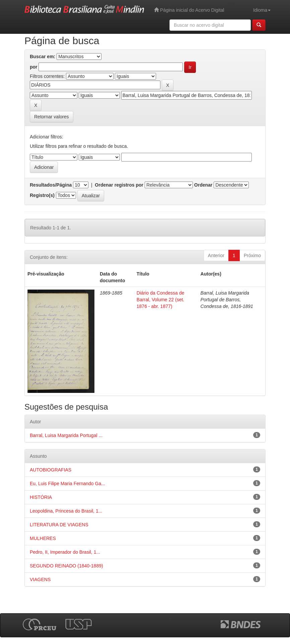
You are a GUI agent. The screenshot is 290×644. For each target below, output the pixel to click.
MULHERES (43, 538)
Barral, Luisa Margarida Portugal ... (66, 435)
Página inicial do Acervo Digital (189, 10)
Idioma (262, 10)
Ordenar (203, 185)
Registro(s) (42, 195)
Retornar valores (52, 117)
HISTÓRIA (41, 497)
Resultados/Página (51, 185)
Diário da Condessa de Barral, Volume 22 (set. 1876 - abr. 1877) (160, 300)
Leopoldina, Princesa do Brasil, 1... (66, 511)
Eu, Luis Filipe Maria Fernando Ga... (67, 484)
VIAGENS (40, 579)
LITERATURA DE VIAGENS (59, 525)
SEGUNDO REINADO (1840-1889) (66, 566)
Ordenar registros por (119, 185)
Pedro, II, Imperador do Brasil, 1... (65, 552)
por (34, 67)
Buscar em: (43, 57)
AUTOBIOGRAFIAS (51, 470)
